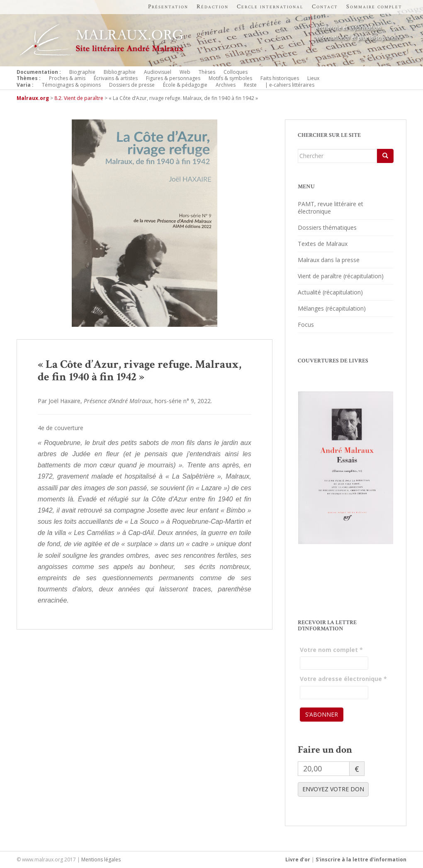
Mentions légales (101, 859)
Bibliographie (120, 72)
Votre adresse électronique (343, 679)
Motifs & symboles (230, 78)
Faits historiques (280, 78)
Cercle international (270, 7)
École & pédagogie (185, 85)
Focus (306, 325)
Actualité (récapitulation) (330, 292)
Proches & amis (67, 78)
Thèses (207, 72)
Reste (250, 85)
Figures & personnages (173, 78)
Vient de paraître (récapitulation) (341, 276)
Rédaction (213, 7)
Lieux (313, 78)
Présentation (168, 7)
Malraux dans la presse (329, 260)
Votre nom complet (331, 650)
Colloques (236, 72)
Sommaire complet (374, 7)
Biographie (82, 72)
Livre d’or (298, 859)
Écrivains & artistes (116, 78)
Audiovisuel (158, 72)
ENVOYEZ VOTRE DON (333, 789)
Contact (325, 7)
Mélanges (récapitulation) (332, 308)
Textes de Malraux (323, 244)
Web (185, 72)
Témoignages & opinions (71, 85)
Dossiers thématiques (327, 227)
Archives (226, 85)
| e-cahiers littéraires (290, 85)
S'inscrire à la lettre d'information (361, 859)
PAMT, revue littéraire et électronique (331, 208)
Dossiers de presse (132, 85)
